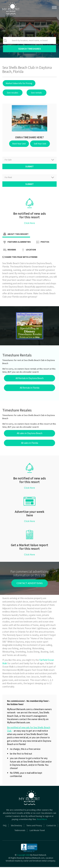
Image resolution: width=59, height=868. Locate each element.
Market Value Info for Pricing (19, 83)
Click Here (29, 224)
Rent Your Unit (20, 143)
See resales (12, 93)
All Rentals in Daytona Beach (30, 379)
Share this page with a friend (20, 258)
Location (28, 251)
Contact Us (51, 826)
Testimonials (20, 831)
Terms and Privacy (34, 826)
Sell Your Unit (39, 143)
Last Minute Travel (37, 831)
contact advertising (30, 584)
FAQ (5, 826)
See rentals (34, 93)
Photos (42, 243)
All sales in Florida (30, 444)
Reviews (9, 251)
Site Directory (16, 826)
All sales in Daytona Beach (30, 434)
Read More (42, 820)
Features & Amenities (17, 243)
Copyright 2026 (23, 856)
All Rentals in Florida (30, 389)
